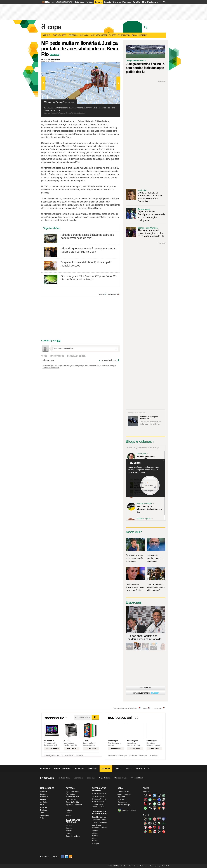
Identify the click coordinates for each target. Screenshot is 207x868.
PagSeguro (153, 2)
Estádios (85, 35)
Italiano (95, 841)
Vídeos (69, 815)
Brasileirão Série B (99, 796)
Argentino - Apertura (99, 828)
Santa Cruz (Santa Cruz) (155, 832)
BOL (144, 2)
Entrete (107, 2)
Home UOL (45, 769)
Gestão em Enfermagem (138, 756)
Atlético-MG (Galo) (145, 795)
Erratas (146, 708)
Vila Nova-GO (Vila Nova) (164, 832)
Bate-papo (79, 2)
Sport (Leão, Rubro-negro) (159, 808)
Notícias (90, 2)
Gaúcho (69, 833)
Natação (43, 807)
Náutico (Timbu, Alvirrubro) (150, 828)
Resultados (70, 794)
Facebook (63, 857)
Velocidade (44, 815)
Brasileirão (91, 778)
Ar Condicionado (67, 756)
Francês (95, 836)
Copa (54, 27)
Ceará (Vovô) (155, 823)
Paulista (69, 825)
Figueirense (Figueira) (164, 800)
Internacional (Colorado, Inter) (164, 804)
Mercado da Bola (121, 778)
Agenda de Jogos (73, 791)
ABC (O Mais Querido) (145, 819)
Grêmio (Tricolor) (159, 804)
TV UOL (136, 2)
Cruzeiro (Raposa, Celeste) (159, 800)
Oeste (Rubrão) (155, 828)
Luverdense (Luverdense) (159, 823)
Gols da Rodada (72, 799)
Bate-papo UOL (143, 769)
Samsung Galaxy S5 (52, 756)
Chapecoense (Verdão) (164, 795)
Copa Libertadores (99, 817)
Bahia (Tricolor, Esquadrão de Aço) (155, 795)
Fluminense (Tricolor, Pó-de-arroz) (150, 804)
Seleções (74, 35)
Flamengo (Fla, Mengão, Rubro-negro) (145, 804)
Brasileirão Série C (99, 799)
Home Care (154, 756)
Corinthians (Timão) (145, 800)
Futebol (43, 799)
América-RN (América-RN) (155, 819)
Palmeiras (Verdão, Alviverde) (145, 808)
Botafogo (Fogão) (159, 795)
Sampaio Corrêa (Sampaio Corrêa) (150, 832)
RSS (71, 857)
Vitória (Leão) (164, 808)
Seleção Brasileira (129, 810)
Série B (146, 815)
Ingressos (121, 797)
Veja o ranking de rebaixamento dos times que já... (149, 509)
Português (96, 843)
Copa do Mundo (137, 778)
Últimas (47, 35)
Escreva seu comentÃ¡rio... (85, 349)
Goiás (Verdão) (155, 804)
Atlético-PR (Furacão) (150, 795)
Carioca (69, 828)
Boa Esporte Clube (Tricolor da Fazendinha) (145, 823)
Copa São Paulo (98, 807)
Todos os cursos (157, 718)
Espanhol (95, 833)
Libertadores (78, 778)
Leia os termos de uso (51, 368)
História (143, 35)
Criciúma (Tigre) (155, 800)
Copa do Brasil (105, 778)
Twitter (67, 857)
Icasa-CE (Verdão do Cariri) (164, 823)
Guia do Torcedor (99, 35)
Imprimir (101, 294)
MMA (42, 805)
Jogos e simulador (124, 794)
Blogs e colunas (139, 441)
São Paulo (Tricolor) (155, 808)
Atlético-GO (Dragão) (159, 819)
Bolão (135, 35)
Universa (117, 2)
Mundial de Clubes (99, 820)
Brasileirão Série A (99, 794)
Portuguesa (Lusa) (145, 832)
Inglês (94, 838)
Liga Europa (96, 825)
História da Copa (124, 805)
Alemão (95, 830)
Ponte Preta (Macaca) (164, 828)
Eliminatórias (122, 802)
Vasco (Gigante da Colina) (159, 832)
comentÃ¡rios (49, 341)
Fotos (68, 813)
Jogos (128, 769)
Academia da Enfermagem (117, 756)
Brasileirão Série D (99, 802)
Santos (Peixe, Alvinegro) (150, 808)
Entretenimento (63, 769)
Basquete (44, 794)
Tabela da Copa (60, 35)
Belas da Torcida (72, 802)
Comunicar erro (113, 294)
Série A (146, 791)
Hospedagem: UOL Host (161, 866)
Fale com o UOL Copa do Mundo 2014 (126, 708)
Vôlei (42, 818)
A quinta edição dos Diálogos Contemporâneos (149, 458)
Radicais (44, 810)
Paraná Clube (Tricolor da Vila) (159, 828)
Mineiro (69, 831)
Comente (55, 55)
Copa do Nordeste (73, 836)
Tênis (42, 813)
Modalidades (47, 788)
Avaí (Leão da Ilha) (164, 819)
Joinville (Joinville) (145, 828)
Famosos (127, 2)
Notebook (79, 756)
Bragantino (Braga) (150, 823)
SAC (71, 2)
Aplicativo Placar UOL (74, 805)
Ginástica (44, 802)
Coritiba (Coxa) (150, 800)
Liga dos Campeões (99, 822)
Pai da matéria (124, 35)
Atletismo (44, 791)
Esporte (99, 2)
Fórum (69, 807)
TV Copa (113, 35)
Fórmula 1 (44, 797)
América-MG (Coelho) (150, 819)
